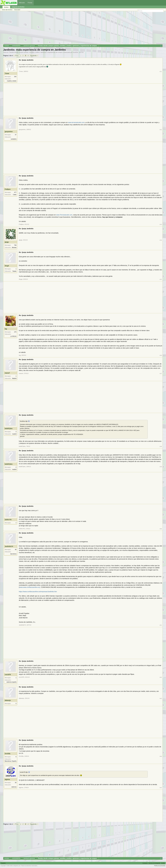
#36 (161, 355)
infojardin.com (17, 866)
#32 (161, 130)
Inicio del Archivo (7, 10)
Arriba (163, 863)
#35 (161, 279)
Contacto (145, 863)
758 (15, 245)
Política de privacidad (160, 866)
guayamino (9, 132)
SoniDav (75, 52)
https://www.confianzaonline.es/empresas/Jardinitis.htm (38, 592)
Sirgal (7, 266)
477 (15, 192)
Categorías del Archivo (18, 7)
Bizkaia (14, 247)
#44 (161, 756)
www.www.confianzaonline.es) (30, 587)
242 (15, 77)
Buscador (17, 10)
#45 (161, 788)
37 (16, 135)
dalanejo (8, 700)
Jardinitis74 (9, 546)
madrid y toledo (12, 81)
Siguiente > (34, 56)
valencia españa (11, 682)
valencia (14, 787)
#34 (161, 240)
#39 (161, 467)
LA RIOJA (13, 336)
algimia (7, 779)
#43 (161, 698)
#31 (161, 71)
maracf (7, 373)
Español (3, 863)
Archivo (6, 7)
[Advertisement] (67, 28)
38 (16, 550)
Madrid (14, 378)
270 (15, 332)
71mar (7, 73)
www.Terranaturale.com (64, 215)
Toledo (14, 271)
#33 (161, 224)
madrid (14, 434)
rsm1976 (8, 675)
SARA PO (8, 520)
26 (16, 783)
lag (6, 329)
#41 (161, 625)
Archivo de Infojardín (154, 863)
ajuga (7, 242)
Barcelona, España (11, 761)
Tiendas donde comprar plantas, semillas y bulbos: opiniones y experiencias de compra (36, 52)
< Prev (16, 56)
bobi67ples (9, 428)
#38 (161, 446)
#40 (161, 529)
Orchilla (8, 754)
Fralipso (8, 189)
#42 (161, 677)
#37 (161, 374)
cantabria (14, 139)
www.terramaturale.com (76, 122)
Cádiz (15, 195)
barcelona (13, 554)
